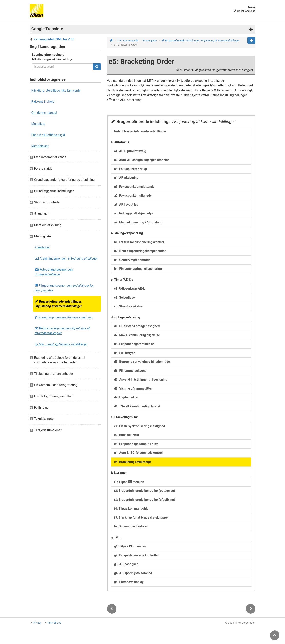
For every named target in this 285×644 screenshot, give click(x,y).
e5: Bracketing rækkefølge (133, 462)
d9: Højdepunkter (126, 397)
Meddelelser (40, 146)
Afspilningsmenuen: (66, 259)
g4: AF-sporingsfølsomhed (133, 573)
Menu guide (150, 40)
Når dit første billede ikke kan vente (56, 91)
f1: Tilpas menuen (129, 482)
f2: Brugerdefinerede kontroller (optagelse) (145, 491)
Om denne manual (44, 113)
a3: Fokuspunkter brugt (131, 169)
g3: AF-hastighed (126, 564)
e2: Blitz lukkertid (127, 435)
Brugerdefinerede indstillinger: (58, 304)
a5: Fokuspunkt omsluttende (134, 187)
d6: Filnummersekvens (130, 371)
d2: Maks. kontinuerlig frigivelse (137, 335)
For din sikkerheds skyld (48, 135)
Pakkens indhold (43, 102)
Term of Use (54, 623)
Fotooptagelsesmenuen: (54, 272)
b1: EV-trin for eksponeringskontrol (139, 242)
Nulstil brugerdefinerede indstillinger (140, 131)
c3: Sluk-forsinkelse (128, 306)
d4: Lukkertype (125, 353)
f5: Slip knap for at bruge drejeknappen (142, 517)
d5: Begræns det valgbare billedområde (142, 362)
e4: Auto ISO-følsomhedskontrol (138, 453)
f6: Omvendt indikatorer (131, 526)
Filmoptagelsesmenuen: (64, 288)
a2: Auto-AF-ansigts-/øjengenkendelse (142, 160)
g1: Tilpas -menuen (130, 546)
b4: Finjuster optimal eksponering (138, 269)
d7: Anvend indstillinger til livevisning (141, 380)
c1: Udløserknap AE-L (129, 289)
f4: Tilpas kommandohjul (132, 509)
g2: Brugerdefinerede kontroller (136, 555)
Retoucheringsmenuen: (62, 331)
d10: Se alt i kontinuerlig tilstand (137, 406)
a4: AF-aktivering (126, 178)
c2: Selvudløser (125, 297)
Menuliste (38, 124)
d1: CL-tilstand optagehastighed (137, 326)
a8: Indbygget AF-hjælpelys (134, 213)
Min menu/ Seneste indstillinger (61, 344)
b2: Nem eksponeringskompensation (140, 251)
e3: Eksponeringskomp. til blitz (136, 444)
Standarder (42, 247)
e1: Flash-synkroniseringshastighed (140, 426)
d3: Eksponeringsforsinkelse (134, 344)
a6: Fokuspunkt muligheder (134, 196)
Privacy (37, 623)
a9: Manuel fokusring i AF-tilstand (138, 222)
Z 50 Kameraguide (128, 40)
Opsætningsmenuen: (64, 317)
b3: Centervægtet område (132, 260)
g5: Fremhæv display (129, 582)
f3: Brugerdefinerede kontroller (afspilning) (145, 500)
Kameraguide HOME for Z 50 (54, 39)
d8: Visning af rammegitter (133, 388)
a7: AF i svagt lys (126, 204)
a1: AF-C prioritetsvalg (130, 151)
